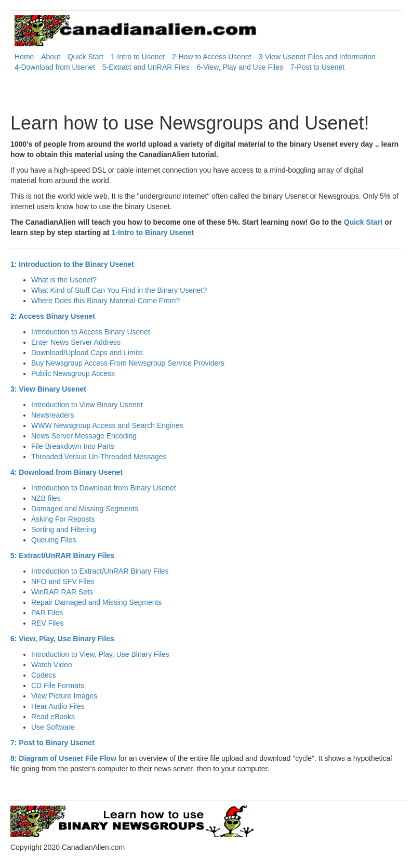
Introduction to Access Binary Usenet (91, 332)
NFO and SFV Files (63, 581)
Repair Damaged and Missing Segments (96, 602)
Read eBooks (53, 717)
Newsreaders (52, 415)
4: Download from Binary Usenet (67, 472)
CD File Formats (58, 685)
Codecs (43, 675)
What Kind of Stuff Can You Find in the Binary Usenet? (119, 290)
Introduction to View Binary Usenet (87, 405)
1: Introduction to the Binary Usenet (72, 264)
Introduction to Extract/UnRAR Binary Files (100, 571)
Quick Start (85, 57)
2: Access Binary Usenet (53, 316)
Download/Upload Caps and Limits (87, 353)
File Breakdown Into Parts (73, 446)
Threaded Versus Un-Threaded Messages (99, 457)
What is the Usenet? (64, 280)
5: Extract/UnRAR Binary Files (62, 555)
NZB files (46, 498)
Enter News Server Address (76, 342)
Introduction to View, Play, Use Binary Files (100, 654)
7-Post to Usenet (317, 67)
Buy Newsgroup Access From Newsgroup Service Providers (128, 363)
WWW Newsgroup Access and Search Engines (107, 425)
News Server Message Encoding (84, 436)
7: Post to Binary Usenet (52, 743)
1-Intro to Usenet (138, 57)
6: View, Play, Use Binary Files (62, 639)
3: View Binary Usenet (48, 389)
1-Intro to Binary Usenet (153, 232)
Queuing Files (54, 540)
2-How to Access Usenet (212, 57)
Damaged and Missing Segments (85, 509)
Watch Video (52, 665)
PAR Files (47, 613)
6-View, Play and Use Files (240, 67)
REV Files (47, 623)
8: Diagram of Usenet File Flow (63, 758)
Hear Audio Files (58, 706)
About (51, 57)
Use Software (53, 727)
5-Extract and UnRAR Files (146, 67)
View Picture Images (64, 696)
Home (24, 57)
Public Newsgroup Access (73, 373)
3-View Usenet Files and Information (317, 57)
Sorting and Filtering (64, 529)
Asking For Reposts (63, 519)
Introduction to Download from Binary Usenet (104, 488)
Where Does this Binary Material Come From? (105, 301)
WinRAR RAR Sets (62, 592)
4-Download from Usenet (55, 67)
